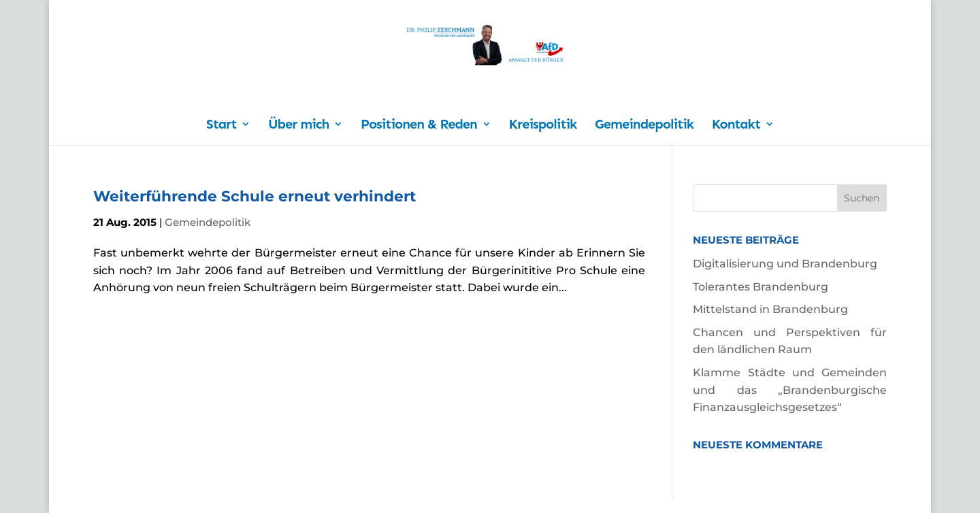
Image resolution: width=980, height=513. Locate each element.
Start (221, 126)
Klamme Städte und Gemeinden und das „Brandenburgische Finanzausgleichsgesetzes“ (790, 390)
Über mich (298, 126)
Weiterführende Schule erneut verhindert (255, 196)
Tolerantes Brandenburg (761, 287)
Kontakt (736, 126)
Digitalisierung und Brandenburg (785, 264)
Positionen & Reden (419, 126)
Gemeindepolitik (644, 126)
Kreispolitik (543, 126)
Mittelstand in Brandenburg (770, 309)
